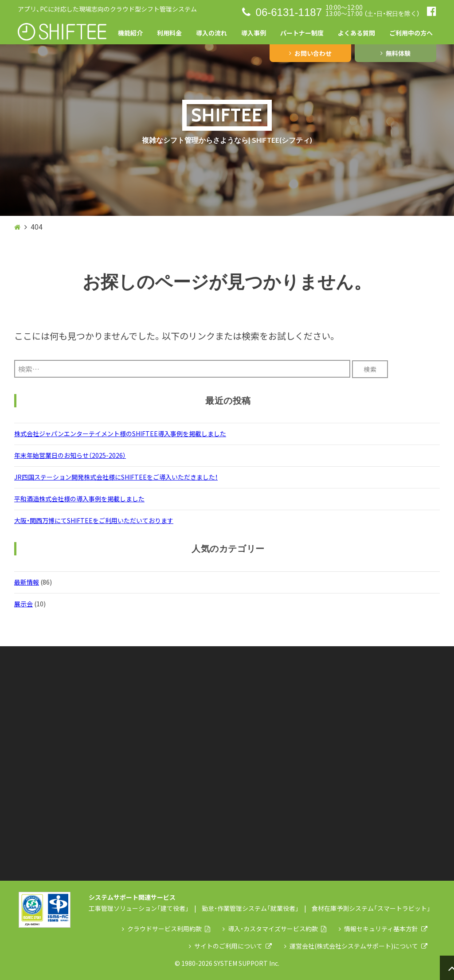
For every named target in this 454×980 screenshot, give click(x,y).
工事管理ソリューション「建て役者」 (139, 908)
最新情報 (27, 582)
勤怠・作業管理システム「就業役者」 (250, 908)
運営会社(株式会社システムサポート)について (356, 946)
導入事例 (254, 33)
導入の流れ (211, 33)
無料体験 (395, 53)
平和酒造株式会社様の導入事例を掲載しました (79, 499)
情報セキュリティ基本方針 (383, 929)
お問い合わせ (310, 53)
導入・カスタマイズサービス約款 (274, 929)
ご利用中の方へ (411, 33)
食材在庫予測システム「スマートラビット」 (371, 908)
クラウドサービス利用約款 (166, 929)
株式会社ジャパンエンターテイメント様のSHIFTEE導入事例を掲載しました (120, 433)
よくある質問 (356, 33)
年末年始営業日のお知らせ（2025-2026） (70, 455)
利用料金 (169, 33)
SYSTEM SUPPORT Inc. (247, 963)
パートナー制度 (302, 33)
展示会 (23, 604)
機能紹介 (130, 33)
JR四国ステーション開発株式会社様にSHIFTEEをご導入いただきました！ (116, 477)
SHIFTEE (227, 115)
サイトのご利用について (230, 946)
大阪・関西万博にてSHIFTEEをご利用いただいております (94, 520)
